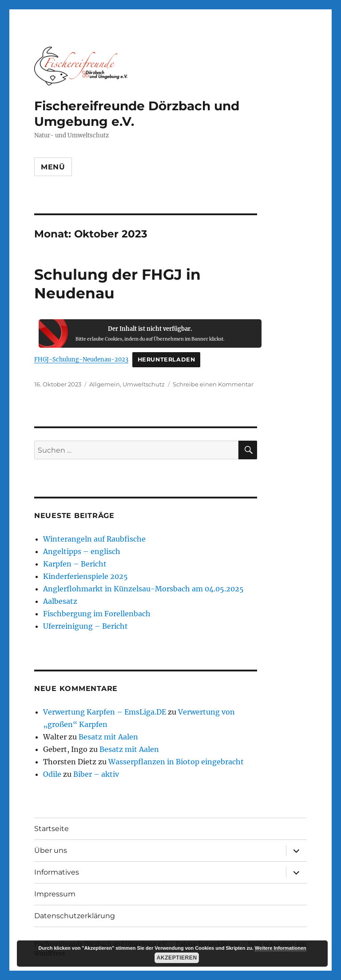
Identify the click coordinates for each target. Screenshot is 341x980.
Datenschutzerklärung (75, 916)
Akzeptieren (177, 958)
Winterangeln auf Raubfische (94, 539)
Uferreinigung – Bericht (85, 626)
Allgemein (105, 384)
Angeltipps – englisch (82, 551)
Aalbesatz (60, 601)
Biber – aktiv (96, 774)
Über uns (51, 850)
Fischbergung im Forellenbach (97, 614)
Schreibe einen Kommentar (213, 384)
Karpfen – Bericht (75, 564)
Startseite (52, 829)
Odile (52, 774)
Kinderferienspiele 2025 (85, 576)
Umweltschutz (144, 384)
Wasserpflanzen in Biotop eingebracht (176, 762)
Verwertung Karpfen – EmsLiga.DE (105, 712)
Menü (53, 167)
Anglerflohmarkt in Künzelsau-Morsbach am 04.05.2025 (143, 589)
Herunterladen (167, 359)
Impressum (55, 894)
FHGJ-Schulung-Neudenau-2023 (81, 359)
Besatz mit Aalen (108, 737)
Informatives (57, 872)
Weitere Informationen (281, 948)
